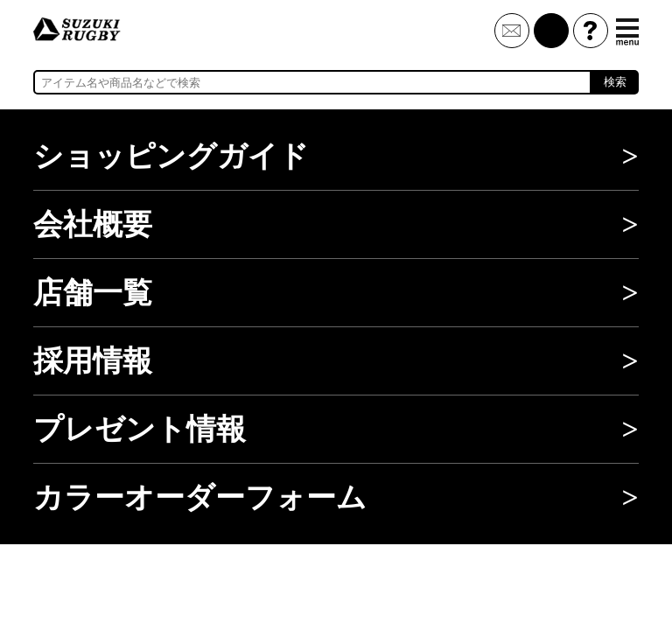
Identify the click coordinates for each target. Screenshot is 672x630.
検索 (615, 82)
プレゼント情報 (140, 429)
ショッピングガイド (171, 156)
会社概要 (93, 224)
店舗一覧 (93, 293)
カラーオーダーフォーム (200, 497)
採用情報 (93, 361)
